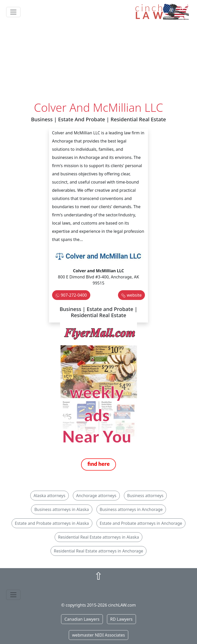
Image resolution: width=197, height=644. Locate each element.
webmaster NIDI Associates (98, 635)
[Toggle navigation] (13, 12)
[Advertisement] (98, 62)
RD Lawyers (121, 619)
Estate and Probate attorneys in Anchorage (141, 523)
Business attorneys (145, 496)
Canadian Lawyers (82, 619)
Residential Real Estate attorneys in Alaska (98, 537)
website (134, 295)
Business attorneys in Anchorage (131, 509)
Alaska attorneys (50, 496)
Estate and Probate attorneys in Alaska (52, 523)
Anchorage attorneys (96, 496)
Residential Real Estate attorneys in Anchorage (98, 551)
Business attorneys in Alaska (62, 509)
